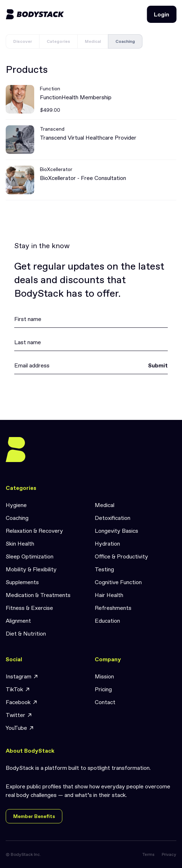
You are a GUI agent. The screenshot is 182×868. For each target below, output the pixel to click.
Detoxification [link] (113, 518)
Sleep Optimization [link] (30, 556)
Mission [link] (104, 676)
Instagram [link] (22, 676)
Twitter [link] (19, 715)
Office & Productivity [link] (121, 556)
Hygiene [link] (16, 505)
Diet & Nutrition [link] (26, 633)
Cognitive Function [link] (118, 582)
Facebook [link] (22, 702)
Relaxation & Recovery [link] (34, 531)
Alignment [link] (18, 621)
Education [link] (107, 621)
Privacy (169, 854)
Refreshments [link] (113, 608)
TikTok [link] (18, 689)
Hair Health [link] (109, 595)
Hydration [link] (107, 543)
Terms (149, 854)
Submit (158, 365)
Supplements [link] (22, 582)
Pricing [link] (103, 689)
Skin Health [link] (20, 543)
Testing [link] (104, 569)
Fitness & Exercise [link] (29, 608)
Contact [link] (105, 702)
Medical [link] (105, 505)
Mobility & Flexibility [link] (31, 569)
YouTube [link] (20, 728)
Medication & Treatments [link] (38, 595)
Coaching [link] (17, 518)
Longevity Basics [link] (116, 531)
